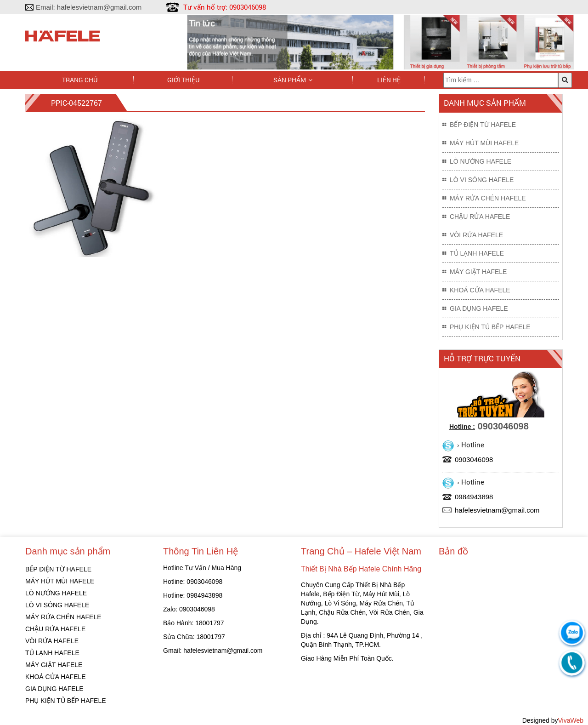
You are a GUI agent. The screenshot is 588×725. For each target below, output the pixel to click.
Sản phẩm (290, 80)
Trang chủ (80, 80)
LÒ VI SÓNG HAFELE (482, 180)
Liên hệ (389, 80)
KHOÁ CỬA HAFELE (480, 290)
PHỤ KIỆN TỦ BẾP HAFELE (490, 327)
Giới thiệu (183, 80)
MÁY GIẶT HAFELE (478, 272)
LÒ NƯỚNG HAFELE (481, 161)
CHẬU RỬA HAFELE (480, 217)
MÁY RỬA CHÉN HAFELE (488, 198)
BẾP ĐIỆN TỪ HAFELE (483, 125)
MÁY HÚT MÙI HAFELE (484, 143)
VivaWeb (571, 720)
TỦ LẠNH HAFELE (477, 253)
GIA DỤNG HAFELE (479, 308)
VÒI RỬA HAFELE (476, 235)
